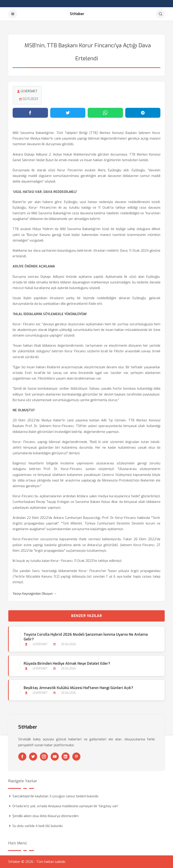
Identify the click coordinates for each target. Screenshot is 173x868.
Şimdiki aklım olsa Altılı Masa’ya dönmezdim (46, 816)
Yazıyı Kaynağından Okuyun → (35, 594)
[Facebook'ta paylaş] (30, 113)
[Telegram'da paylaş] (143, 113)
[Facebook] (22, 757)
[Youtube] (55, 757)
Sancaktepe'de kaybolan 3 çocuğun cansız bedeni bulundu (55, 796)
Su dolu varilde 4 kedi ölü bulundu (38, 826)
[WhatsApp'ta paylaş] (105, 113)
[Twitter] (33, 757)
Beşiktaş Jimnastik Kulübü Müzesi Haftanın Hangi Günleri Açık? (78, 688)
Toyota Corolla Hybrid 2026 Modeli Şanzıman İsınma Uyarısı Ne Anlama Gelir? (86, 637)
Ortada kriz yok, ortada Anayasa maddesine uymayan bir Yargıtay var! (65, 806)
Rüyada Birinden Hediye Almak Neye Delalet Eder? (67, 663)
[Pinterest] (76, 757)
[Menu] (13, 14)
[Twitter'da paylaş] (68, 113)
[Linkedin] (66, 757)
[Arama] (160, 14)
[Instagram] (44, 757)
